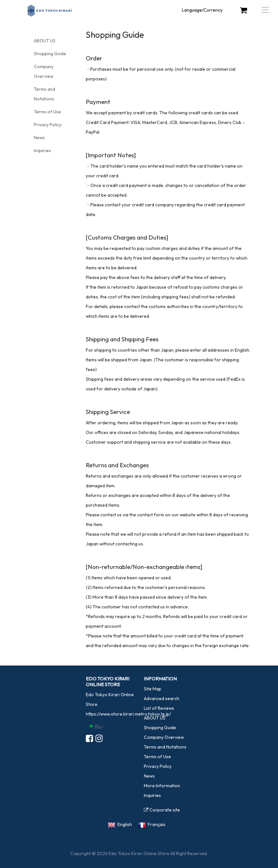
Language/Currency (202, 10)
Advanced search (162, 698)
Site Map (153, 689)
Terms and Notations (165, 747)
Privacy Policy (48, 125)
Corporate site (162, 810)
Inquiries (42, 150)
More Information (162, 786)
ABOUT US (45, 41)
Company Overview (164, 737)
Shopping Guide (50, 54)
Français (157, 824)
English (125, 824)
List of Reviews (159, 708)
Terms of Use (47, 112)
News (39, 138)
